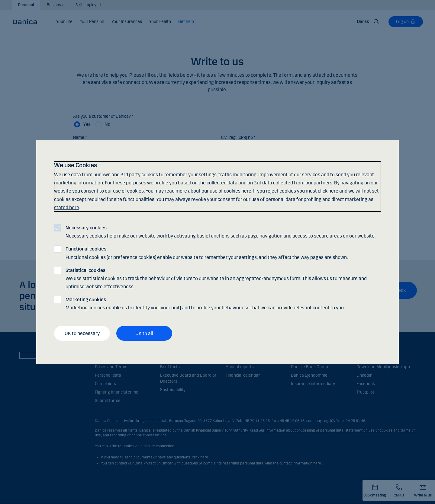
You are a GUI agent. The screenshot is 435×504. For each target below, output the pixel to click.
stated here (67, 207)
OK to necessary (82, 333)
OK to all (144, 333)
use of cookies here (230, 191)
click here (328, 191)
